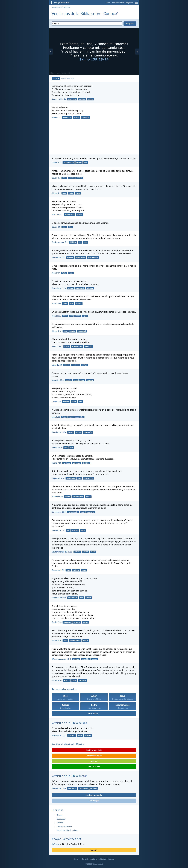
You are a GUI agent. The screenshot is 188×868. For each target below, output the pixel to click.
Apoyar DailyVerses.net (66, 839)
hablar (67, 346)
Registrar (130, 3)
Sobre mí (77, 859)
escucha (90, 380)
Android (94, 761)
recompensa (73, 598)
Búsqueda (67, 7)
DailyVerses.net (57, 7)
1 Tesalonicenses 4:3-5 (61, 659)
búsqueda (76, 463)
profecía (77, 552)
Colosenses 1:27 (59, 512)
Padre (71, 193)
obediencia (76, 365)
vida (81, 598)
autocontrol (80, 288)
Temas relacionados (64, 689)
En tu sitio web (94, 766)
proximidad (82, 331)
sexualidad (86, 659)
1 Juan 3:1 (56, 193)
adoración (89, 346)
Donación (94, 850)
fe (68, 530)
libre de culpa (70, 215)
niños (78, 193)
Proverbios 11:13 (59, 735)
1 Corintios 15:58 (59, 788)
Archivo (60, 823)
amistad (79, 178)
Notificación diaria (94, 750)
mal (86, 163)
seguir (85, 316)
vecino (71, 178)
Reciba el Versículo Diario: (68, 744)
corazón (88, 598)
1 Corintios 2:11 (58, 257)
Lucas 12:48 (57, 365)
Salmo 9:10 (56, 463)
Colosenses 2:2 (58, 570)
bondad (76, 118)
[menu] (136, 4)
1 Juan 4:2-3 (57, 680)
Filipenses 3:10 (58, 478)
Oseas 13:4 (56, 402)
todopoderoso (69, 163)
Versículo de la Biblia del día (69, 723)
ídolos (74, 402)
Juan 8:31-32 (57, 497)
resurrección (88, 478)
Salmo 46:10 (57, 448)
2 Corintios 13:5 (58, 530)
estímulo (76, 570)
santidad (82, 99)
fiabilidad (73, 242)
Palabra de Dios (78, 497)
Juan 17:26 (56, 304)
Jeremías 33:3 (58, 380)
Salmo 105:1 (57, 346)
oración (79, 304)
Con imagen (94, 801)
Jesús (71, 273)
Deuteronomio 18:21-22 (62, 552)
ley (80, 242)
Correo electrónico (94, 756)
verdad (67, 497)
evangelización (75, 316)
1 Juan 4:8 (56, 227)
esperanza (91, 512)
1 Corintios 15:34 (59, 432)
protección (67, 118)
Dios (71, 227)
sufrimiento (71, 478)
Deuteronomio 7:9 (60, 242)
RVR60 (56, 78)
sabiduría (90, 288)
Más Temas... (94, 713)
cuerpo (95, 659)
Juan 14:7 (56, 273)
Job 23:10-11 (57, 215)
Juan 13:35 (56, 316)
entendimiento (79, 380)
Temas (108, 3)
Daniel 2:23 (57, 622)
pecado (79, 163)
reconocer (82, 680)
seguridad (85, 118)
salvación (75, 530)
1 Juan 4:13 (57, 331)
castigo (85, 365)
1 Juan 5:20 (57, 641)
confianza (67, 463)
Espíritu (70, 258)
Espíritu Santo (80, 258)
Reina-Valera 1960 (67, 78)
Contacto (94, 859)
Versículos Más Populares (68, 830)
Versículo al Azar (118, 3)
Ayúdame (56, 844)
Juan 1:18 (56, 417)
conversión (88, 432)
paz (72, 448)
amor (64, 178)
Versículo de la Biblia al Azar (69, 776)
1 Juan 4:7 (56, 178)
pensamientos (93, 258)
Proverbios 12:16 (59, 288)
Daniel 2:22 (57, 163)
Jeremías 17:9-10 (59, 598)
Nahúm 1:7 (56, 118)
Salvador (66, 402)
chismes (88, 735)
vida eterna (72, 99)
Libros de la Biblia (64, 826)
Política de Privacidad (106, 859)
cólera (71, 288)
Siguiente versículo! (94, 795)
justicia (90, 99)
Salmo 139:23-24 (59, 99)
